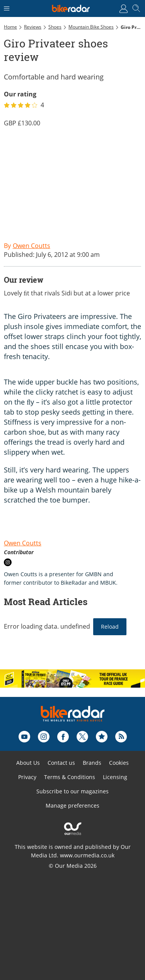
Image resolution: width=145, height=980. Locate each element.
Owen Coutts (23, 543)
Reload (110, 627)
